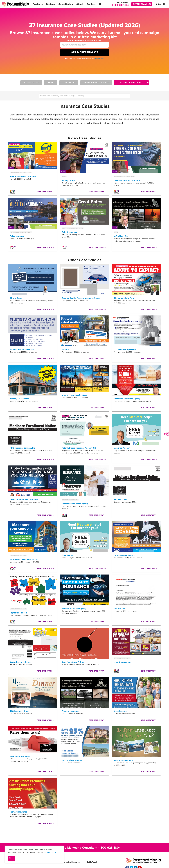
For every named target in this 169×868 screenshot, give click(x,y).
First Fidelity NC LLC (123, 500)
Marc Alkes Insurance (123, 760)
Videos (51, 83)
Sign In (160, 4)
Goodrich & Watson (122, 662)
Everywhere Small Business (96, 83)
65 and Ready (16, 298)
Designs (50, 4)
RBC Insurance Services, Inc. (23, 448)
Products (37, 4)
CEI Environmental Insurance (127, 180)
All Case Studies (31, 83)
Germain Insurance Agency (74, 609)
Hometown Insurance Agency (127, 399)
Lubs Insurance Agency (124, 555)
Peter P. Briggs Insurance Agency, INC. (79, 448)
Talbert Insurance (70, 232)
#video (29, 173)
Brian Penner (68, 555)
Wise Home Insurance (20, 756)
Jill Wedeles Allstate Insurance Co (25, 559)
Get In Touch (92, 862)
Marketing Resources (71, 862)
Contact (91, 4)
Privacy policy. (100, 58)
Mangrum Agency (122, 448)
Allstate (65, 350)
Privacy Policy (52, 852)
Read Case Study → (46, 192)
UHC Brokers (119, 609)
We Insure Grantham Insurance (24, 500)
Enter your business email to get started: (85, 40)
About (80, 4)
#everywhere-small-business (18, 173)
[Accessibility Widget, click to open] (167, 434)
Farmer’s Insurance (18, 812)
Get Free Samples (142, 4)
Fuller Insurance (17, 236)
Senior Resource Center (21, 662)
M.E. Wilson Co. (121, 236)
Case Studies (66, 4)
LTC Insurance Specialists (125, 350)
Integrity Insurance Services (74, 395)
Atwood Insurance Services (22, 350)
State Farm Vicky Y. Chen (73, 662)
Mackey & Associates (19, 399)
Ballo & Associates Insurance (23, 177)
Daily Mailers (69, 83)
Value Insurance (121, 711)
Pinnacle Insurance (70, 711)
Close (12, 858)
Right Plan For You (18, 613)
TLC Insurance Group (20, 711)
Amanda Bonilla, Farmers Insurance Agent (81, 298)
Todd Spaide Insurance (72, 760)
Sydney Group (68, 180)
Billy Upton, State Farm (124, 298)
